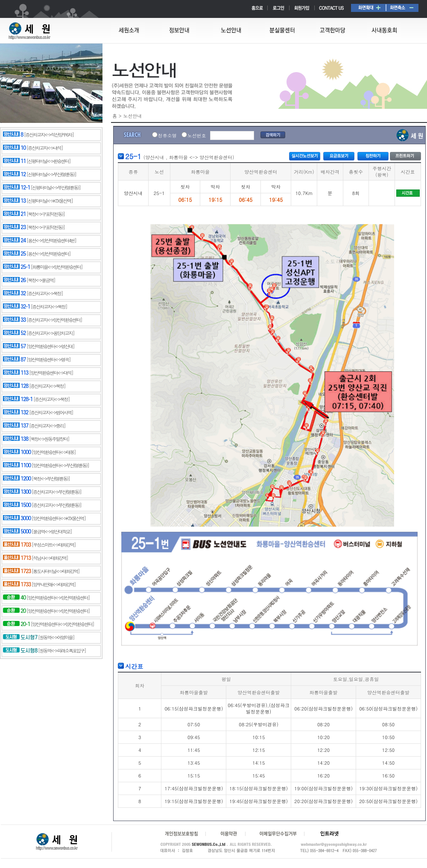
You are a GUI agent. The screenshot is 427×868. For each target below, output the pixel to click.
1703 (17, 545)
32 (14, 294)
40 (14, 598)
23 (14, 227)
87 (14, 360)
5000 (17, 532)
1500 (17, 505)
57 (14, 347)
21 (14, 214)
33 (14, 320)
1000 (17, 452)
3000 (17, 518)
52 (14, 333)
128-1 (18, 399)
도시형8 (20, 651)
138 (16, 439)
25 (14, 254)
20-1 (16, 624)
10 (14, 148)
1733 (17, 585)
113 (16, 373)
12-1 (16, 188)
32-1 (16, 307)
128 (16, 386)
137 (16, 426)
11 (14, 161)
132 (16, 413)
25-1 (16, 267)
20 (14, 611)
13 (14, 201)
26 (14, 280)
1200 (17, 479)
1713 (17, 558)
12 (14, 175)
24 (14, 241)
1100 (17, 466)
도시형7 (20, 638)
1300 (17, 492)
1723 (17, 571)
